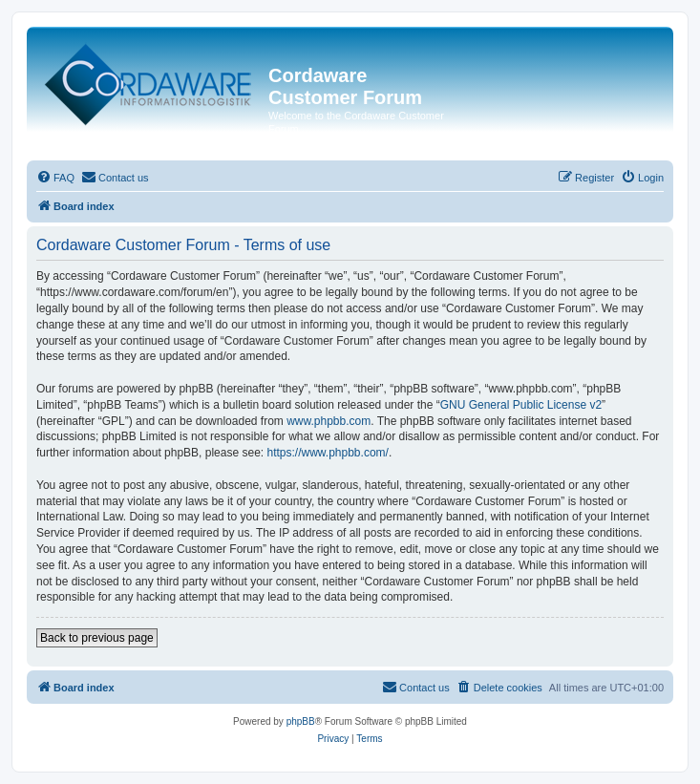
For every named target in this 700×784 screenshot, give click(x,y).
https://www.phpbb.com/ (327, 453)
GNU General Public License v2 (521, 405)
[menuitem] (55, 178)
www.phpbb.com (329, 421)
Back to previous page (97, 638)
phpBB (301, 721)
